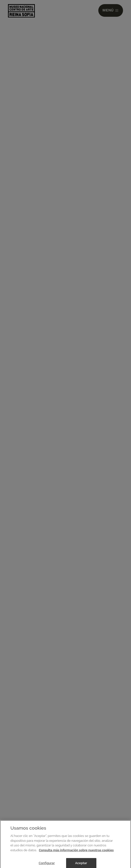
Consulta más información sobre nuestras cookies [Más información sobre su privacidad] (76, 852)
